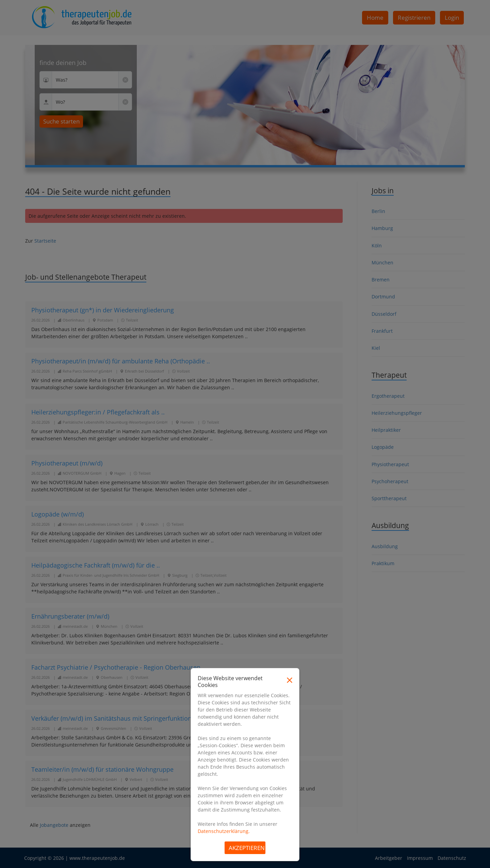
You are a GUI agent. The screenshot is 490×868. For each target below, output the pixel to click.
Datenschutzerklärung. (224, 831)
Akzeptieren (247, 848)
